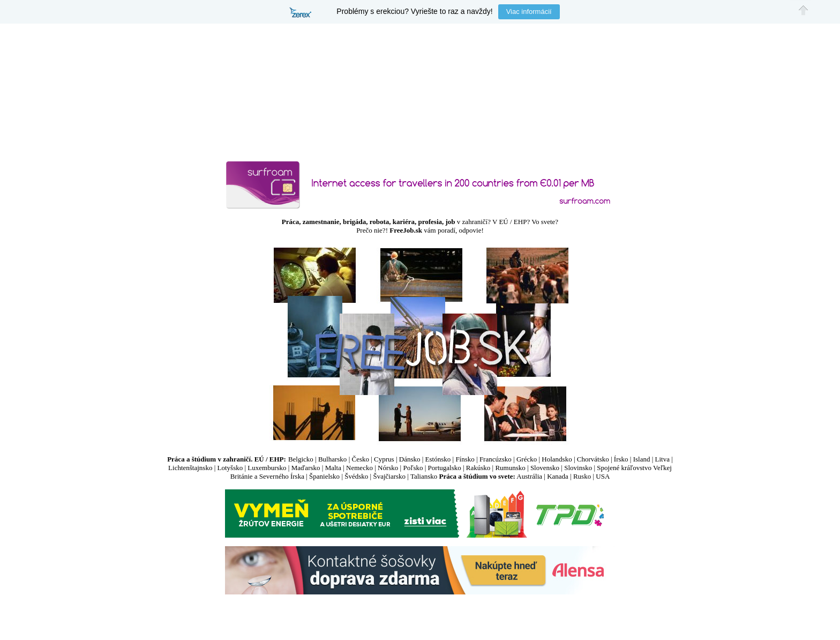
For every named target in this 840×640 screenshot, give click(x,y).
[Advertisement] (420, 614)
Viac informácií (529, 12)
